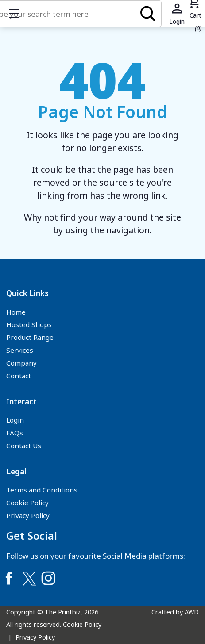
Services (20, 350)
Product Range (30, 337)
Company (21, 363)
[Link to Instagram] (48, 578)
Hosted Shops (29, 324)
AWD (192, 612)
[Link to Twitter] (29, 578)
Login (15, 420)
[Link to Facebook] (9, 578)
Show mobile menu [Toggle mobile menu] (18, 13)
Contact (19, 376)
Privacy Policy (28, 515)
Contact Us (24, 446)
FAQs (15, 433)
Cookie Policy (27, 503)
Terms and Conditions (42, 490)
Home (16, 312)
